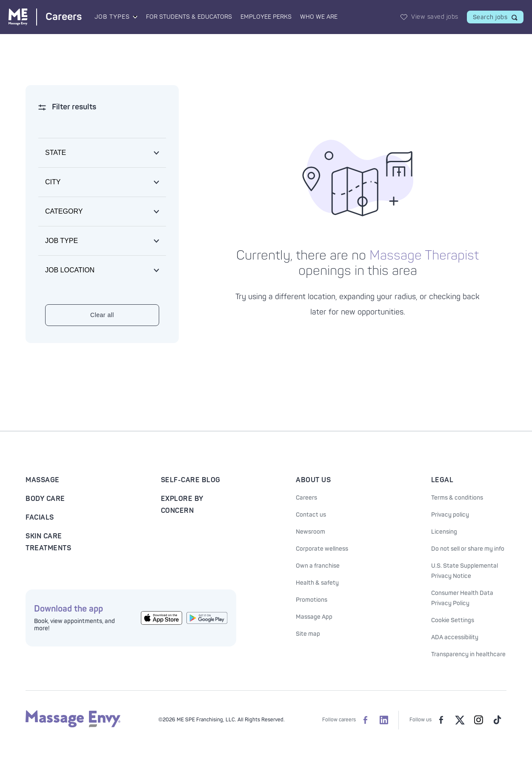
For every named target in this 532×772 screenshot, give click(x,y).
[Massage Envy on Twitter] (460, 720)
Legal (442, 480)
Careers (306, 498)
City (53, 182)
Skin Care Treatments (48, 542)
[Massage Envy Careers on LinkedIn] (384, 720)
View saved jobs (435, 17)
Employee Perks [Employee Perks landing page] (266, 17)
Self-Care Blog (191, 480)
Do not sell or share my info (468, 549)
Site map (308, 634)
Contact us (311, 515)
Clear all (102, 315)
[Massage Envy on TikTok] (497, 720)
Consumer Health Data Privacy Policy (462, 598)
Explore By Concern (182, 505)
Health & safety (317, 583)
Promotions (312, 600)
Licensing (444, 532)
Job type (61, 241)
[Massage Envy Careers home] (45, 17)
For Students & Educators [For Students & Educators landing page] (189, 17)
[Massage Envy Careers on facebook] (365, 720)
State (56, 153)
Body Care (45, 499)
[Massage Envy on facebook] (441, 720)
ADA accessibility (455, 637)
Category (64, 211)
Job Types (112, 17)
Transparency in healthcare (468, 654)
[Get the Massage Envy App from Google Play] (207, 618)
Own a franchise (318, 566)
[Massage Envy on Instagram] (478, 720)
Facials (40, 518)
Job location (70, 270)
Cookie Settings (453, 620)
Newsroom (310, 532)
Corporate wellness (322, 549)
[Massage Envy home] (73, 726)
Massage (43, 480)
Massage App (314, 617)
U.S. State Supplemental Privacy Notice (465, 571)
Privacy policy (450, 515)
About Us (313, 480)
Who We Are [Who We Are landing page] (319, 17)
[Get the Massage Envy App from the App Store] (162, 618)
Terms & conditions (457, 498)
